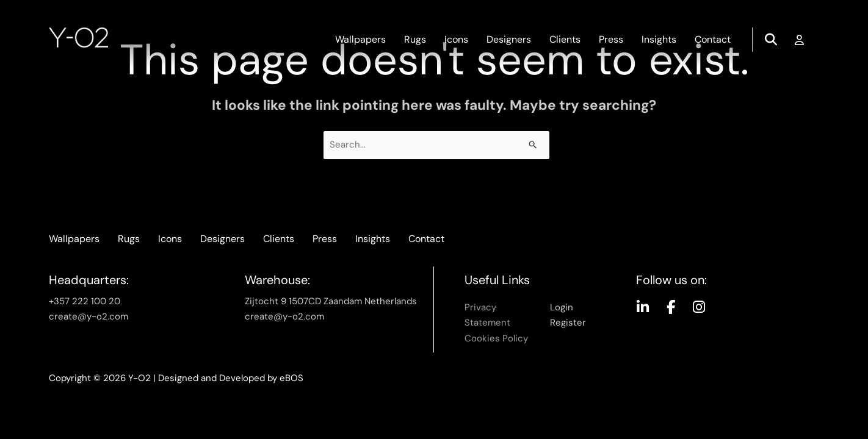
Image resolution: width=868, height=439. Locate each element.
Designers (509, 39)
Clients (565, 39)
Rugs (415, 39)
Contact (713, 39)
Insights (659, 39)
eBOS (291, 378)
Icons (456, 39)
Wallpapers (360, 39)
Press (611, 39)
